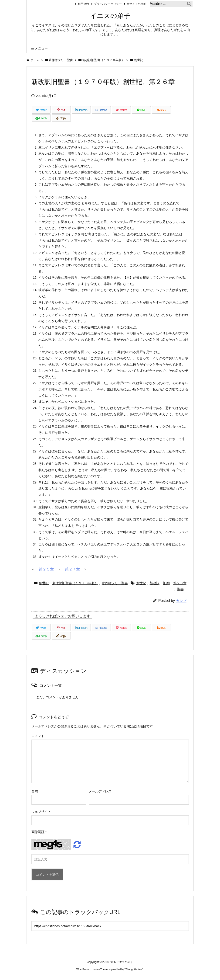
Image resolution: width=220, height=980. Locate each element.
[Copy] (61, 118)
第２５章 (46, 569)
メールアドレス (100, 791)
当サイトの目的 (135, 4)
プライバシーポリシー (106, 4)
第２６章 (180, 583)
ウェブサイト (41, 812)
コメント (38, 736)
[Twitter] (41, 110)
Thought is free (134, 969)
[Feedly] (41, 118)
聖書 (180, 589)
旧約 (166, 583)
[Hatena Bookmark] (101, 110)
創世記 (139, 60)
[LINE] (141, 110)
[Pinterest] (61, 110)
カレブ (181, 601)
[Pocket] (121, 110)
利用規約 (82, 4)
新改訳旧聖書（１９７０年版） (103, 60)
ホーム (35, 60)
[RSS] (161, 110)
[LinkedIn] (81, 110)
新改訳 (155, 583)
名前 (35, 791)
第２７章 (72, 569)
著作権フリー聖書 (61, 60)
